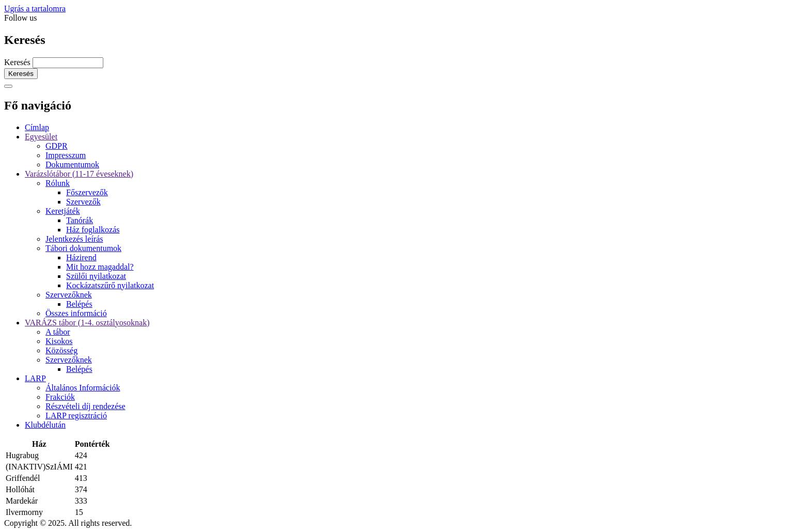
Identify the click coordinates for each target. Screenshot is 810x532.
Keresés (17, 62)
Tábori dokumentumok (83, 248)
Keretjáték (63, 211)
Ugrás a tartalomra (35, 9)
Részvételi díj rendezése (85, 406)
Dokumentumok (72, 165)
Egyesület (41, 137)
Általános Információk (83, 388)
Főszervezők (87, 192)
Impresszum (66, 155)
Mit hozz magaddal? (100, 267)
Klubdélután (45, 425)
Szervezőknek (69, 295)
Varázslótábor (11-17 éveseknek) (79, 174)
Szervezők (83, 202)
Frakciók (60, 397)
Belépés (79, 304)
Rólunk (58, 183)
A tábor (58, 332)
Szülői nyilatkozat (96, 276)
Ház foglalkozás (93, 230)
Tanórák (80, 220)
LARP (35, 378)
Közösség (61, 350)
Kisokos (59, 341)
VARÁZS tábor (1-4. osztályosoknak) (87, 323)
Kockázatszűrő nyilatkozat (110, 285)
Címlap (37, 127)
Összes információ (76, 313)
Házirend (81, 257)
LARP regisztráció (76, 416)
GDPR (57, 146)
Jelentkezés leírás (74, 239)
